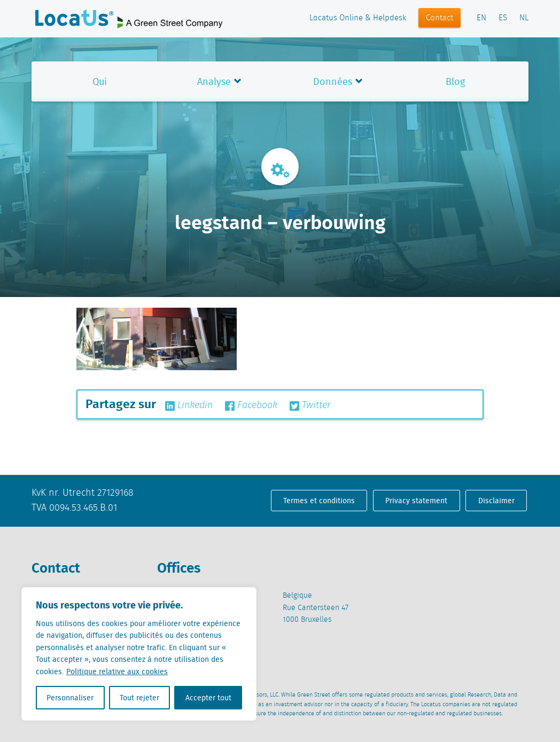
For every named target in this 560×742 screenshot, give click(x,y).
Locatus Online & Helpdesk (358, 18)
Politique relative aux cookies (117, 671)
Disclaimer (496, 501)
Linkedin (189, 405)
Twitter (310, 405)
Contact (440, 18)
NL (524, 18)
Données (333, 81)
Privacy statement (416, 501)
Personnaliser (70, 698)
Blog (455, 81)
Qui (100, 81)
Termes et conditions (319, 501)
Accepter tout (208, 698)
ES (503, 18)
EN (481, 18)
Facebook (251, 405)
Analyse (214, 81)
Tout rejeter (139, 698)
